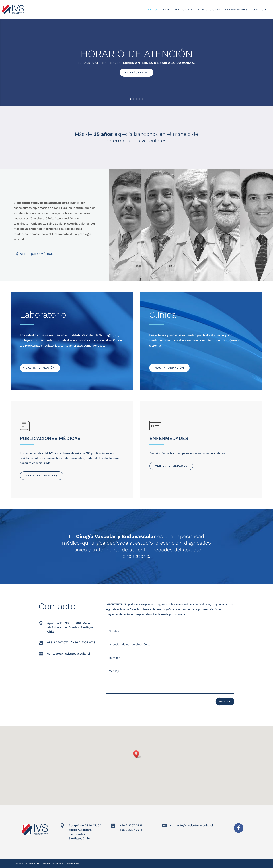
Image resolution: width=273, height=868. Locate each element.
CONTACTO (260, 10)
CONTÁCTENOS (137, 72)
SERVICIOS (182, 10)
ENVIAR (225, 701)
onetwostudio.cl (74, 863)
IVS (164, 10)
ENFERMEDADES (236, 10)
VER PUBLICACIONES (42, 475)
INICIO (152, 10)
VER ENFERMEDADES (171, 466)
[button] (137, 754)
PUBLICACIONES (209, 10)
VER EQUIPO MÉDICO (37, 254)
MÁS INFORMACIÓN (40, 368)
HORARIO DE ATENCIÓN (137, 54)
